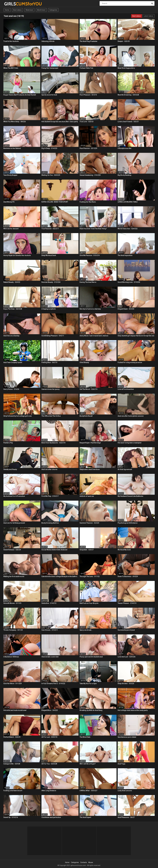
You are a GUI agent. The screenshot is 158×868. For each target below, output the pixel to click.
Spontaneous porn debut (127, 737)
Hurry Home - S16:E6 (11, 389)
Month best (41, 10)
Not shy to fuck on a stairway (90, 309)
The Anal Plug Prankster (89, 41)
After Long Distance (49, 791)
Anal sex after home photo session (131, 416)
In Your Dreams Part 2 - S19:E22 (53, 684)
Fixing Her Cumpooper (50, 68)
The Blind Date (85, 737)
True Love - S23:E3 (87, 122)
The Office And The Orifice (51, 416)
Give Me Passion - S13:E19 (90, 255)
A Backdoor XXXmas (11, 657)
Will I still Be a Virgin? (88, 764)
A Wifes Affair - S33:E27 (88, 791)
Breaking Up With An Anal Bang (91, 710)
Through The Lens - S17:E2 (90, 576)
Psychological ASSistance (128, 523)
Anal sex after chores (49, 469)
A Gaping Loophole (49, 309)
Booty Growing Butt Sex (50, 523)
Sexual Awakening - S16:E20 (90, 175)
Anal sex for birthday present (14, 523)
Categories (53, 10)
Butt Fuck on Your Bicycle (89, 603)
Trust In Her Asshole (11, 41)
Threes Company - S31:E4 (13, 630)
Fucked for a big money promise (130, 362)
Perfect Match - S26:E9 (12, 737)
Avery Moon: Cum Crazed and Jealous (94, 336)
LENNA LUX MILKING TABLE (128, 202)
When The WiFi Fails (11, 68)
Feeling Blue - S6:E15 (49, 362)
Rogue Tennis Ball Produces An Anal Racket (20, 95)
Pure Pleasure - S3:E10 (88, 95)
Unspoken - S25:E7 (87, 550)
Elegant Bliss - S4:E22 (50, 710)
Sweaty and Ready (10, 469)
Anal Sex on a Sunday (11, 336)
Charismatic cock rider (50, 657)
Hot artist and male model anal (15, 710)
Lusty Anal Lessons (125, 791)
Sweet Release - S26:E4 (12, 550)
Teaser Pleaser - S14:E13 (127, 603)
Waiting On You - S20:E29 (51, 175)
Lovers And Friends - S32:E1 (128, 122)
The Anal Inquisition (125, 255)
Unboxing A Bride (48, 41)
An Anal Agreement (125, 469)
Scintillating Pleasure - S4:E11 (53, 336)
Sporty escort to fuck (49, 95)
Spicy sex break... (86, 630)
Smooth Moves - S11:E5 (12, 603)
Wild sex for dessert (11, 229)
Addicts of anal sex (87, 496)
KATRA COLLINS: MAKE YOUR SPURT (55, 202)
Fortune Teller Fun (86, 68)
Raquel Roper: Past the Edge (90, 443)
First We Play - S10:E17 (50, 496)
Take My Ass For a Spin (88, 684)
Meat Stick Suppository (126, 68)
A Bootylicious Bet (124, 148)
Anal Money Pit (9, 202)
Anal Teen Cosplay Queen (13, 362)
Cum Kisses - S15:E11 (50, 630)
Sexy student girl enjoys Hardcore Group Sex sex (136, 336)
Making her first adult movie (14, 576)
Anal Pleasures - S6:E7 (126, 817)
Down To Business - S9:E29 (128, 576)
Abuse (91, 862)
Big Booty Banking (124, 175)
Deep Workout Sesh (49, 255)
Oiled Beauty (84, 362)
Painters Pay (8, 443)
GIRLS (10, 4)
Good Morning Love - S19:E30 (129, 282)
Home (7, 10)
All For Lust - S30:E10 (49, 737)
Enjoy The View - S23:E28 (13, 309)
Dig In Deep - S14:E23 (49, 148)
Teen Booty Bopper (10, 175)
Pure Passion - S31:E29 (88, 148)
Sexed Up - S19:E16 (11, 817)
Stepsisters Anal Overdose (90, 469)
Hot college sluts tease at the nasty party (133, 710)
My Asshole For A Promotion (14, 496)
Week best (29, 10)
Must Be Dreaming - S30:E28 (128, 95)
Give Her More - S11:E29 (13, 684)
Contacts (84, 862)
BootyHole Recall (86, 416)
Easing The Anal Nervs (88, 282)
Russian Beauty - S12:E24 (51, 282)
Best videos (17, 10)
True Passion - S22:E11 (50, 229)
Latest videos (148, 16)
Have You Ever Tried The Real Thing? (93, 229)
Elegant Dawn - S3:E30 (126, 309)
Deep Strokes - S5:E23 (126, 684)
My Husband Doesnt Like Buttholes (130, 496)
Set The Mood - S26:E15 (88, 389)
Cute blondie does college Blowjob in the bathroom (60, 576)
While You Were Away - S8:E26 (15, 122)
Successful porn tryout (126, 630)
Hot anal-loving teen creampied (129, 443)
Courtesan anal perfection (51, 817)
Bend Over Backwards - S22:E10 (53, 443)
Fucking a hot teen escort (13, 791)
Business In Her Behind (12, 148)
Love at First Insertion (126, 389)
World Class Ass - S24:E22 (128, 229)
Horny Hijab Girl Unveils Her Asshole (17, 255)
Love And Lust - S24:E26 (127, 657)
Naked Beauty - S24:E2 (12, 282)
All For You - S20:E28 (49, 764)
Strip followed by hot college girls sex (18, 416)
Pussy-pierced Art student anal (91, 657)
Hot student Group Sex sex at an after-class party (60, 122)
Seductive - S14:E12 (49, 603)
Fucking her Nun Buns (88, 202)
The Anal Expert (85, 817)
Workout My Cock (124, 550)
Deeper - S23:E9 (124, 41)
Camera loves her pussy (50, 389)
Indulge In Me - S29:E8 (12, 764)
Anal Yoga (121, 764)
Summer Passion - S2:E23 (89, 523)
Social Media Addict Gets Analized (54, 550)
